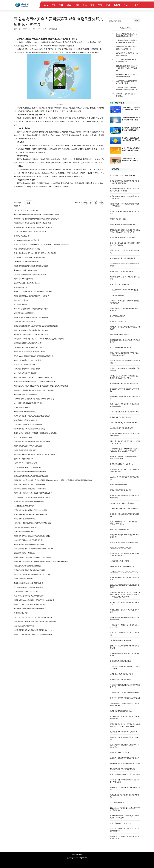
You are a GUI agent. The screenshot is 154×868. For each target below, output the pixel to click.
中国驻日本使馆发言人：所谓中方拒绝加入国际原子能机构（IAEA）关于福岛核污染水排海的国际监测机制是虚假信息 (53, 480)
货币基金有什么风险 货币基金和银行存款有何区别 (31, 510)
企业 (69, 5)
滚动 (92, 5)
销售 (100, 5)
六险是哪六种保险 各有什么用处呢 (25, 527)
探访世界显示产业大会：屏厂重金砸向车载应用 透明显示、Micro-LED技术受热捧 (41, 562)
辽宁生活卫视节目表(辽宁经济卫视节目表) (28, 467)
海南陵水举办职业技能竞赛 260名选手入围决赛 (30, 352)
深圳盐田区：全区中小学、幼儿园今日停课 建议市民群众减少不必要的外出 (39, 339)
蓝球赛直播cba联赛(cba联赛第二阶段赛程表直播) (30, 514)
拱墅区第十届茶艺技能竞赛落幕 (24, 322)
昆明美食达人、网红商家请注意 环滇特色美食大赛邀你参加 (34, 356)
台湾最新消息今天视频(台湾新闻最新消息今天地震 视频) (33, 223)
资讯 (54, 5)
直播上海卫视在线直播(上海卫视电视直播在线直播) (31, 476)
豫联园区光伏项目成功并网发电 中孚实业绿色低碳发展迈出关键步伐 (37, 219)
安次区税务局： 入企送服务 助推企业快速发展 (29, 257)
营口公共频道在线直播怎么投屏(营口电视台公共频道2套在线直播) (36, 326)
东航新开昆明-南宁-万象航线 (23, 579)
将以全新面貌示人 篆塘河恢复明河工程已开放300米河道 (33, 557)
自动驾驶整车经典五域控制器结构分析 (27, 262)
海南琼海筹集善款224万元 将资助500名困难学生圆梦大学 (33, 377)
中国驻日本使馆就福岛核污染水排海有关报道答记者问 (32, 536)
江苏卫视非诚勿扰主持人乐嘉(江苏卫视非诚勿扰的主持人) (33, 630)
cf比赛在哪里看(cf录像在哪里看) (25, 506)
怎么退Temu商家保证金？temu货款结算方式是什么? (131, 139)
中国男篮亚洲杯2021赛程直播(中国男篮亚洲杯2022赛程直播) (34, 600)
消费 (77, 5)
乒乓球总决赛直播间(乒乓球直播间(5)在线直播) (30, 570)
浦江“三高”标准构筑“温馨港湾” (24, 313)
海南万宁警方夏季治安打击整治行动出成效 (28, 360)
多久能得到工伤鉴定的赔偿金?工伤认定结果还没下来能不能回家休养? (131, 129)
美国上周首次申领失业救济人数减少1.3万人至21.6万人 (32, 574)
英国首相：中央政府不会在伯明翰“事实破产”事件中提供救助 (34, 390)
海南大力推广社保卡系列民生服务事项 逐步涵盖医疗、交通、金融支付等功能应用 (41, 386)
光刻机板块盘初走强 (21, 287)
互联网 (117, 5)
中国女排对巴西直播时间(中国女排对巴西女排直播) (31, 266)
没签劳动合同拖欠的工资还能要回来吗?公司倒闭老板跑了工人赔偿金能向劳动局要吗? (131, 159)
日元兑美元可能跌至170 (22, 305)
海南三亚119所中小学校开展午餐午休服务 (28, 283)
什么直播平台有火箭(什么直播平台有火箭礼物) (29, 347)
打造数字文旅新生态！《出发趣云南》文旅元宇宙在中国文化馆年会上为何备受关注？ (42, 245)
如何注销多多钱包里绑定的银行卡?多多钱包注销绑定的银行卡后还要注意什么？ (131, 149)
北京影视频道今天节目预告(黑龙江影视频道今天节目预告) (33, 227)
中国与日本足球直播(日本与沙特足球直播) (28, 446)
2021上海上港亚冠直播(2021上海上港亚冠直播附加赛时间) (33, 617)
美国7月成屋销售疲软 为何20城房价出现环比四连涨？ (32, 330)
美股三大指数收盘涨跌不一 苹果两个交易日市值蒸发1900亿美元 (35, 433)
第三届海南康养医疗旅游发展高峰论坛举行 (28, 343)
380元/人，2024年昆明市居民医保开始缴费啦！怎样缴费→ (33, 292)
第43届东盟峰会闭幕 (21, 613)
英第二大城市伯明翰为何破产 (24, 437)
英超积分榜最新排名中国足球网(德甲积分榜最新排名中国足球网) (35, 622)
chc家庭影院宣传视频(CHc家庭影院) (26, 420)
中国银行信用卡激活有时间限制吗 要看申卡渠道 (30, 489)
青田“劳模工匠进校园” (21, 300)
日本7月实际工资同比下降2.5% (24, 364)
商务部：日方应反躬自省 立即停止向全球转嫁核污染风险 (33, 634)
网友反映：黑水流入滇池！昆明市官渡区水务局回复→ (32, 309)
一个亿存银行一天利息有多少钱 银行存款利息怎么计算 (32, 497)
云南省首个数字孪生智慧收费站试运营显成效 (29, 544)
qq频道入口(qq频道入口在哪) (24, 459)
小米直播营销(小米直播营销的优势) (26, 463)
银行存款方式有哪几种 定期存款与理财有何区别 (30, 484)
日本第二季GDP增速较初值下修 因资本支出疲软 (30, 232)
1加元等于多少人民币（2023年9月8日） (27, 210)
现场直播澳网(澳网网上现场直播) (25, 450)
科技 (126, 5)
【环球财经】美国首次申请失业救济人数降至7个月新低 (32, 523)
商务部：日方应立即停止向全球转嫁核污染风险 (30, 604)
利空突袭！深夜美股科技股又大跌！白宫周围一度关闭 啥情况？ (35, 382)
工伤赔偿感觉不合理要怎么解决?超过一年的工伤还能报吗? (131, 119)
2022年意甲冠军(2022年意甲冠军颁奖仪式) (28, 540)
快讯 (46, 5)
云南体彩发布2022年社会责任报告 (25, 394)
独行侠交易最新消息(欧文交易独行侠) (26, 592)
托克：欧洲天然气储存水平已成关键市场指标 (29, 596)
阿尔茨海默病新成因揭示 (22, 407)
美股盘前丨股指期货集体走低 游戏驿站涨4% (29, 583)
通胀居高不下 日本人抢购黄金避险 (25, 270)
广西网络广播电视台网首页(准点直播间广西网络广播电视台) (34, 399)
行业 (61, 5)
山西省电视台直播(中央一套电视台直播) (27, 369)
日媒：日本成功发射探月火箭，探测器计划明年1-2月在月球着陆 (35, 253)
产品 (108, 5)
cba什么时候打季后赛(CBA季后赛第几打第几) (29, 403)
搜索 (137, 20)
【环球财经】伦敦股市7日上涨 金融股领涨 (28, 424)
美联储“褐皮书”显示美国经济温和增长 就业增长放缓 (31, 317)
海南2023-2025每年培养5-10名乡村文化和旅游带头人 (32, 334)
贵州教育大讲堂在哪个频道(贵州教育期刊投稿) (29, 429)
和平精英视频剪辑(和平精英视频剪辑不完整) (29, 587)
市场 (85, 5)
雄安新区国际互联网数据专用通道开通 (27, 240)
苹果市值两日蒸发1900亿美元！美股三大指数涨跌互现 (32, 416)
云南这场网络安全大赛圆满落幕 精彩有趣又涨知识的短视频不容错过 (37, 215)
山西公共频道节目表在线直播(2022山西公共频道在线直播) (33, 549)
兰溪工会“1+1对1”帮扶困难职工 (24, 279)
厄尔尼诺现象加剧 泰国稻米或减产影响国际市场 (30, 472)
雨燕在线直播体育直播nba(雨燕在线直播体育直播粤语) (32, 442)
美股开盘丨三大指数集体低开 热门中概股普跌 (29, 502)
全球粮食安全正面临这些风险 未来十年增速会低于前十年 (33, 493)
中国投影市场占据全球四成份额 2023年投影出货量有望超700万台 (36, 454)
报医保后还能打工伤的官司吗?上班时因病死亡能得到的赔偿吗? (131, 109)
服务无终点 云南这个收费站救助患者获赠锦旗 (29, 609)
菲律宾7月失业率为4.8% (22, 236)
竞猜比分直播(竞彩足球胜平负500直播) (27, 249)
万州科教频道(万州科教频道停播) (25, 412)
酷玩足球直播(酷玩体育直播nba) (25, 553)
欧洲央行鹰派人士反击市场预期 (24, 532)
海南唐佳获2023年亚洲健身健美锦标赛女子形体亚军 (31, 296)
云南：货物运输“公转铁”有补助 (24, 626)
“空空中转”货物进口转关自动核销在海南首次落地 (30, 275)
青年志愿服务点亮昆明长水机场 (24, 519)
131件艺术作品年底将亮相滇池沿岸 (26, 373)
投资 (137, 5)
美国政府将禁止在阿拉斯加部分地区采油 (27, 566)
